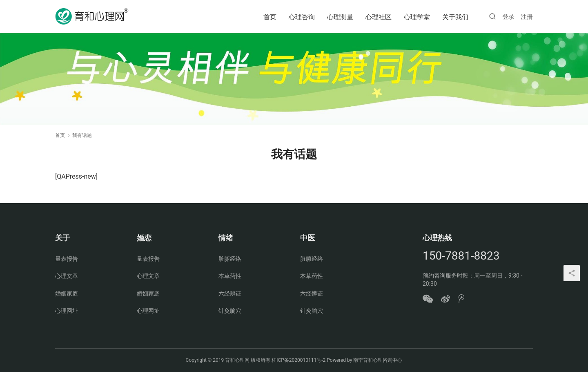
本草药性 (230, 276)
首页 (270, 17)
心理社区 (379, 17)
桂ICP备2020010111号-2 (298, 360)
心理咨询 (302, 17)
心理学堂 (417, 17)
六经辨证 (230, 294)
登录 (508, 17)
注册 (527, 17)
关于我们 (455, 17)
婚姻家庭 (67, 294)
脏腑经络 (230, 259)
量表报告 (67, 259)
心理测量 (340, 17)
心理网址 (67, 311)
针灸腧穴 (230, 311)
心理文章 (67, 276)
